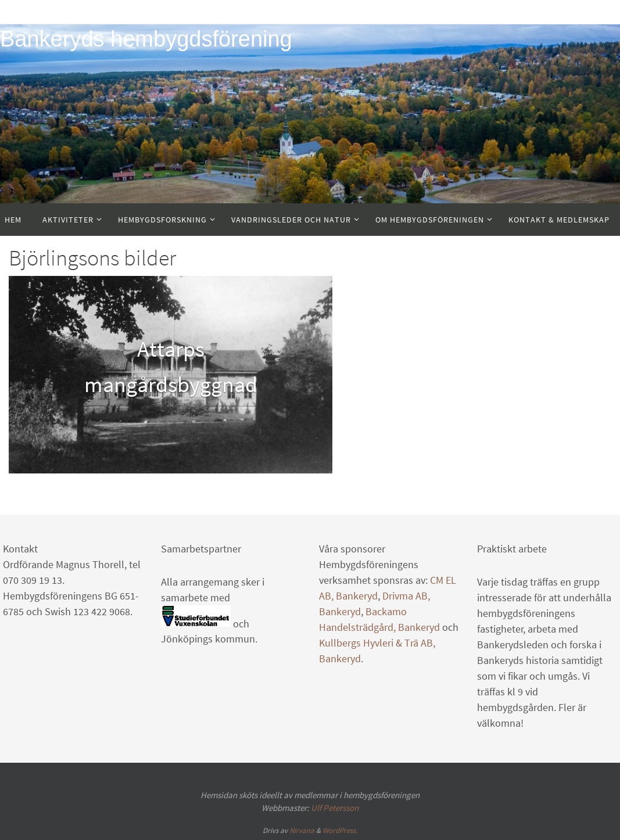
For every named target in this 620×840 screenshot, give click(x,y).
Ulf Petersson (335, 808)
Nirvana (302, 830)
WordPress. (340, 830)
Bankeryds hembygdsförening (146, 39)
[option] (171, 375)
